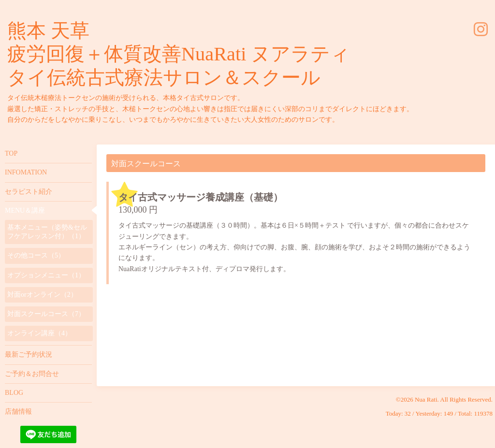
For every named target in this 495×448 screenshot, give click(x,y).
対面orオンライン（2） (42, 295)
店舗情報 (18, 412)
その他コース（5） (36, 255)
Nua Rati (426, 399)
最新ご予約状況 (29, 354)
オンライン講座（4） (39, 333)
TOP (11, 153)
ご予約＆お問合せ (32, 374)
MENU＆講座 (25, 210)
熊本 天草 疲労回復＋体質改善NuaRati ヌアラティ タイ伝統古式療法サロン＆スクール (179, 54)
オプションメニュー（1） (46, 275)
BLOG (14, 393)
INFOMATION (26, 172)
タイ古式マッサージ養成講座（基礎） (201, 197)
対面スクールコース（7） (46, 314)
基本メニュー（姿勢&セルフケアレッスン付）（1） (47, 232)
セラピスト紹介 (29, 192)
